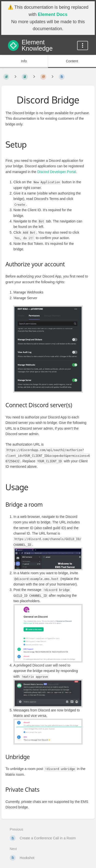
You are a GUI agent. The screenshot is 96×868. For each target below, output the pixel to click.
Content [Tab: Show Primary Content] (72, 61)
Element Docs (53, 14)
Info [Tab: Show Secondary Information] (24, 61)
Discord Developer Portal (57, 172)
